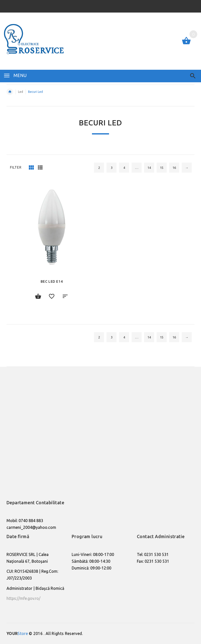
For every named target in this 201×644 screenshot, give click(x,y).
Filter (16, 167)
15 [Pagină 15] (162, 168)
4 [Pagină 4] (124, 168)
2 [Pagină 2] (99, 168)
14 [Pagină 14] (149, 168)
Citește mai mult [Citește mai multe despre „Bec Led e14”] (38, 297)
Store (17, 633)
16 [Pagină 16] (174, 168)
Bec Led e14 (52, 281)
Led (21, 92)
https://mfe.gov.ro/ (23, 598)
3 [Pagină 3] (112, 168)
